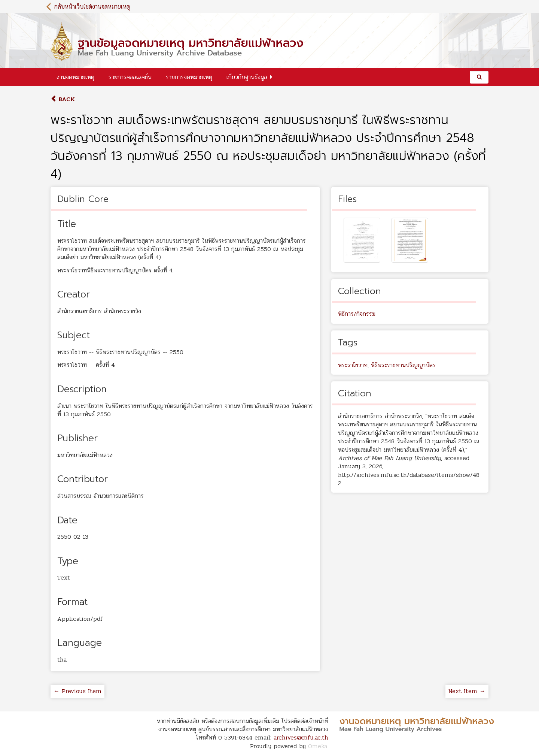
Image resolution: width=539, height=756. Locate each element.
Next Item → (467, 691)
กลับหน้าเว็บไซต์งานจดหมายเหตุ (92, 7)
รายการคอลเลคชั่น (130, 77)
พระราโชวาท (353, 365)
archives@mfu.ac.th (301, 737)
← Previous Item (77, 691)
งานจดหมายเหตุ (75, 77)
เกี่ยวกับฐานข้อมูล (247, 77)
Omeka (318, 746)
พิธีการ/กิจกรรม (357, 314)
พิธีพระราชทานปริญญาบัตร (403, 365)
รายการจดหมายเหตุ (189, 77)
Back (63, 99)
